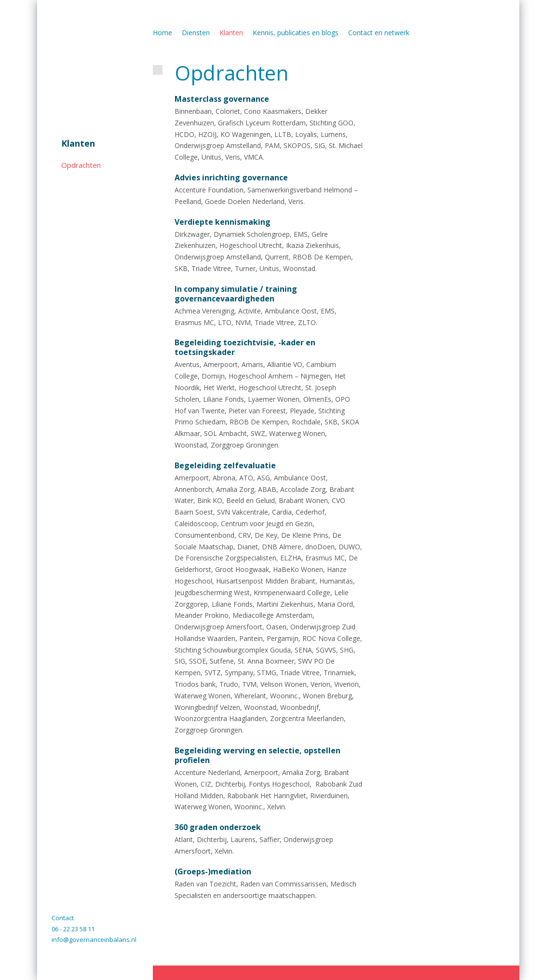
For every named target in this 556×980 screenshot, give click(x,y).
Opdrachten (81, 165)
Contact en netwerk (379, 33)
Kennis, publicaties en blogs (296, 33)
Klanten (78, 143)
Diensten (196, 33)
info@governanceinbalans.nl (94, 939)
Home (163, 33)
